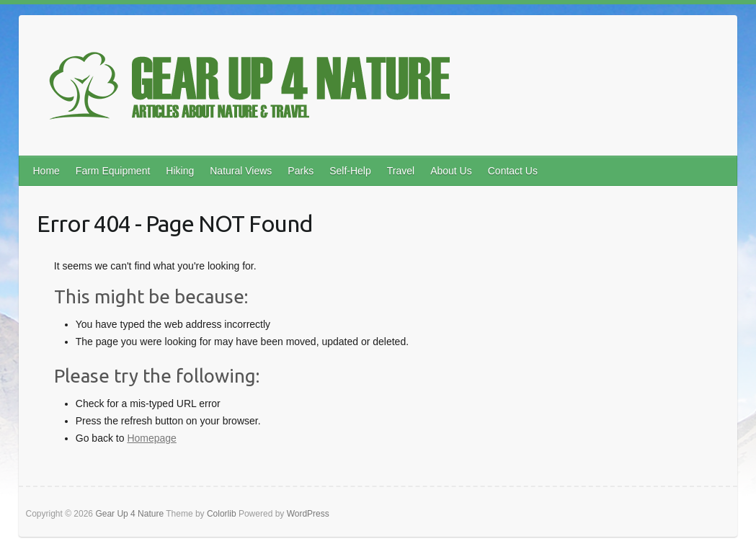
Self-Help (350, 171)
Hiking (180, 171)
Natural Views (241, 171)
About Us (451, 171)
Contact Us (513, 171)
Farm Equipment (113, 171)
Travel (401, 171)
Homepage (152, 438)
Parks (301, 171)
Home (46, 171)
